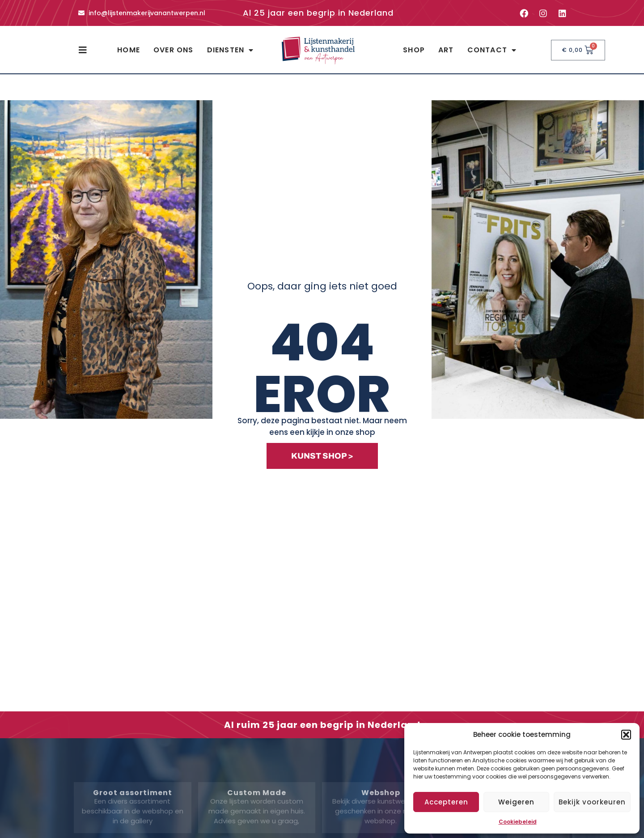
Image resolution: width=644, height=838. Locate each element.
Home (129, 50)
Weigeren (516, 802)
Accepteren (446, 802)
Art (446, 50)
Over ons (174, 50)
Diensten (231, 50)
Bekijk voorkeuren (592, 802)
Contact (492, 50)
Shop (414, 50)
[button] (626, 735)
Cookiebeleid (518, 822)
